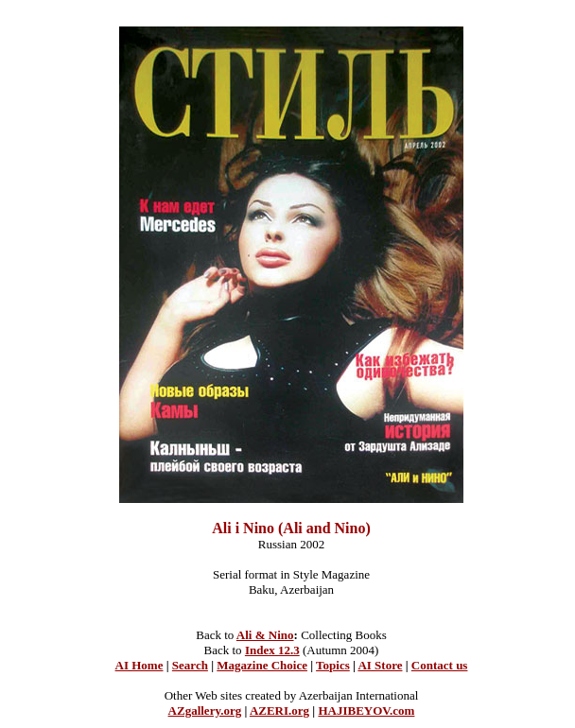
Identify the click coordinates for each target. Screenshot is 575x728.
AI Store (380, 665)
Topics (333, 665)
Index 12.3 (272, 650)
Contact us (440, 665)
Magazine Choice (262, 665)
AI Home (139, 665)
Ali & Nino (265, 635)
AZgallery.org (205, 711)
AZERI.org (279, 711)
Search (190, 665)
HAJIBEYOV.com (366, 711)
